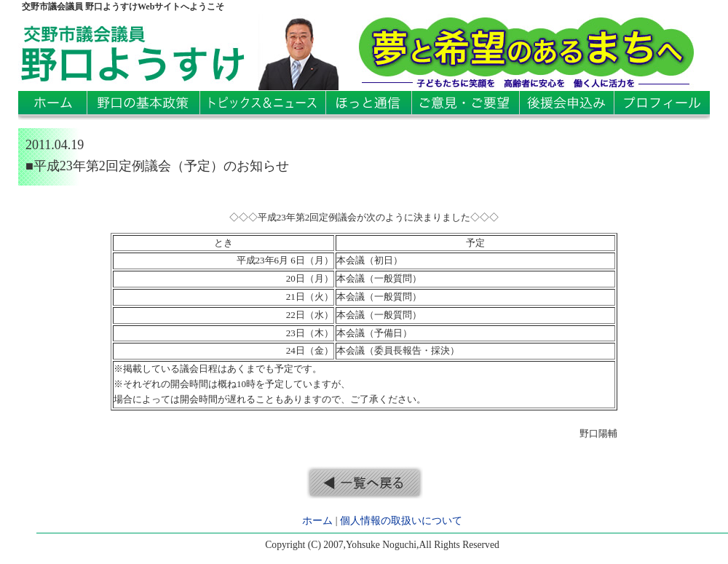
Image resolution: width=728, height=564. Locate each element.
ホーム (317, 521)
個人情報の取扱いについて (401, 521)
